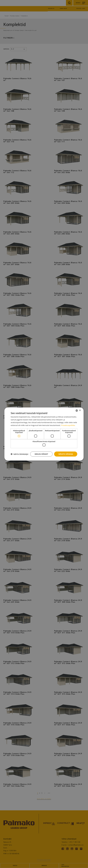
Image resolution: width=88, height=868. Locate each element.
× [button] (80, 410)
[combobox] (77, 410)
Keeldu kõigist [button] (41, 454)
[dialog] (44, 434)
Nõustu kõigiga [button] (66, 454)
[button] (19, 454)
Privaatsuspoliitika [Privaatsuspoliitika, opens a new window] (68, 425)
